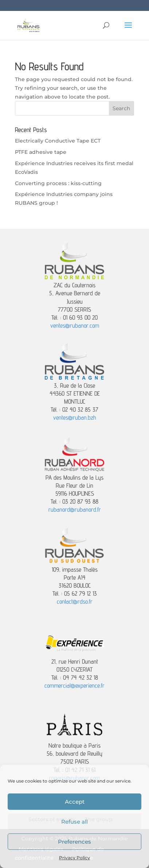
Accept (75, 802)
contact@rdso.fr (75, 601)
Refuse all (74, 822)
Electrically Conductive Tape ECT (58, 141)
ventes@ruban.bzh (75, 417)
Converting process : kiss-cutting (58, 183)
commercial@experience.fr (74, 685)
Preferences (74, 842)
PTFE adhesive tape (41, 152)
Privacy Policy (74, 858)
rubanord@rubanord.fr (75, 509)
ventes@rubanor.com (75, 325)
